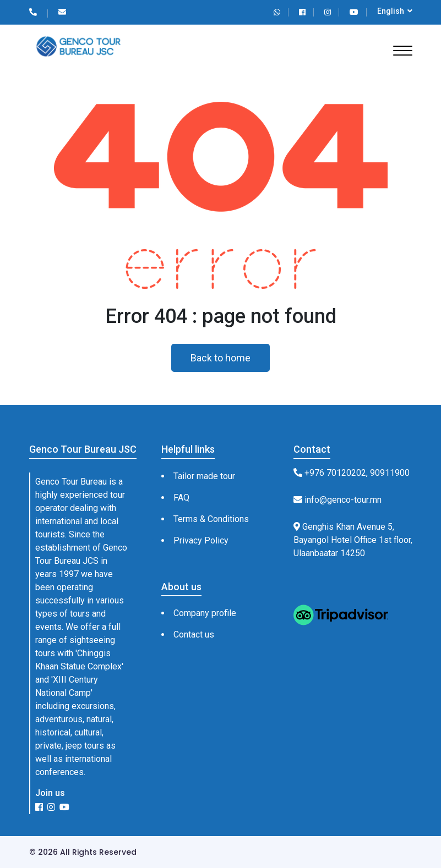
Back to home (220, 358)
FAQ (181, 498)
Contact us (194, 634)
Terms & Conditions (211, 519)
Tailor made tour (204, 476)
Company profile (205, 613)
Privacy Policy (201, 540)
